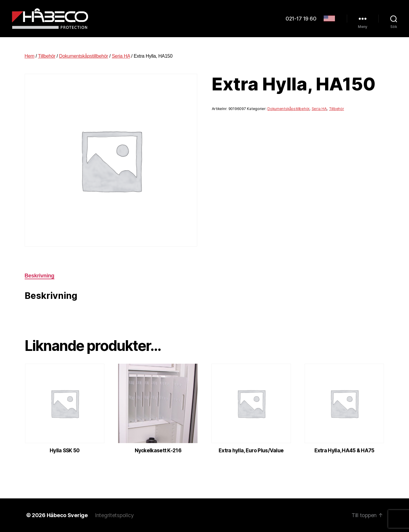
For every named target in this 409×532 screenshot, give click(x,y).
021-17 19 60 (301, 19)
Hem (30, 56)
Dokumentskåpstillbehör (84, 56)
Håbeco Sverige (67, 515)
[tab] (40, 276)
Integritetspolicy (114, 515)
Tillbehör (47, 56)
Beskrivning (40, 276)
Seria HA (121, 56)
